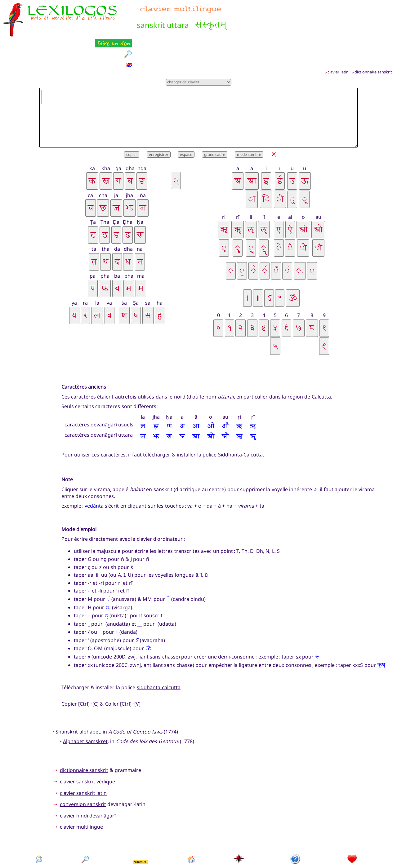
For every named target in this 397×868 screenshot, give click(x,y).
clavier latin (338, 41)
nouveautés (141, 839)
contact (39, 839)
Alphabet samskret (85, 711)
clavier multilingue (81, 796)
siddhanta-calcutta (159, 656)
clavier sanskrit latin (83, 762)
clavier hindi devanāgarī (88, 785)
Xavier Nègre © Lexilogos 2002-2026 (199, 853)
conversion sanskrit (83, 773)
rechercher (86, 839)
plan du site (239, 839)
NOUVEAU (141, 831)
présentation (296, 839)
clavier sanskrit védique (88, 751)
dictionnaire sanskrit (373, 41)
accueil (191, 839)
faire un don (352, 839)
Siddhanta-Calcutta (240, 424)
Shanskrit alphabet (78, 701)
